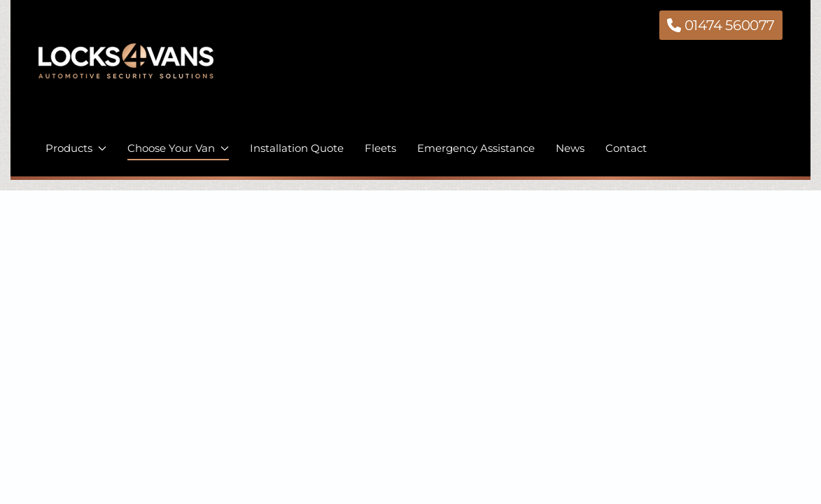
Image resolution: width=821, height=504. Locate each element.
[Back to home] (126, 71)
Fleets (380, 148)
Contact (626, 148)
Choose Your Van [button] (178, 148)
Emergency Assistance (476, 148)
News (570, 148)
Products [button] (76, 148)
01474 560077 (721, 25)
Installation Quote (297, 148)
